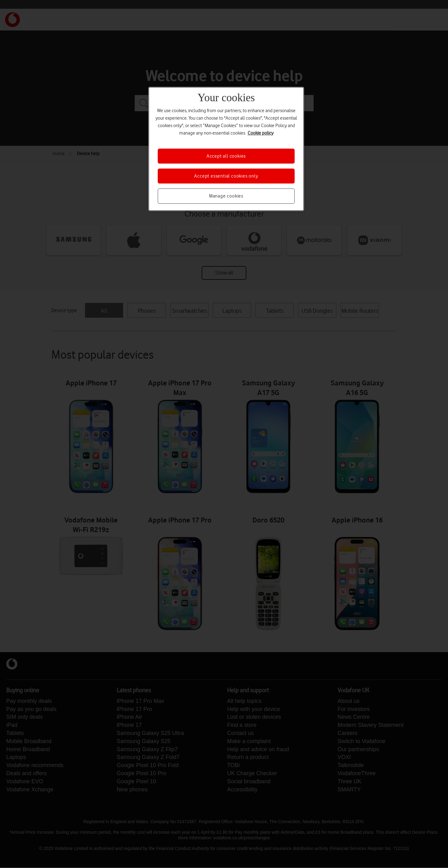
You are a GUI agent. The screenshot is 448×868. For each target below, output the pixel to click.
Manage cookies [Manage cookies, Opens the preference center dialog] (226, 196)
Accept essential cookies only (226, 176)
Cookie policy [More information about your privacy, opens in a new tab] (261, 133)
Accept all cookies (226, 156)
